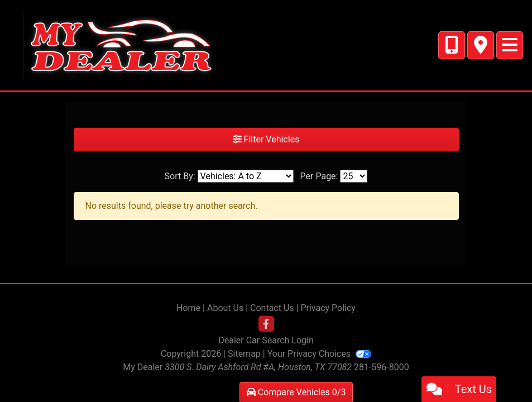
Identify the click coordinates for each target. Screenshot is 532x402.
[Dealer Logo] (114, 44)
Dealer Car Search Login (266, 340)
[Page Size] (354, 176)
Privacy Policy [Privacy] (328, 308)
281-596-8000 (382, 367)
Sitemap (244, 354)
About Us (225, 308)
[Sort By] (246, 176)
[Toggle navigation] (510, 45)
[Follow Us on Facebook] (266, 324)
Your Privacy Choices (319, 354)
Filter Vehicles (266, 139)
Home (188, 308)
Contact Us (272, 308)
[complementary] (499, 368)
